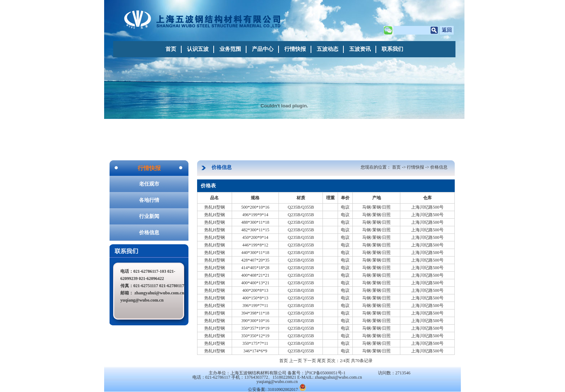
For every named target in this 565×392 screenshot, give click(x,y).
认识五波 (198, 49)
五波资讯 (360, 49)
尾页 (321, 361)
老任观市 (149, 184)
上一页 (295, 361)
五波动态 (328, 49)
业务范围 (230, 49)
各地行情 (149, 200)
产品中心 (263, 49)
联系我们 (392, 49)
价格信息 (149, 233)
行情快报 (295, 49)
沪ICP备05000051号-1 (325, 373)
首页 (171, 49)
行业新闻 (149, 216)
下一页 (310, 361)
